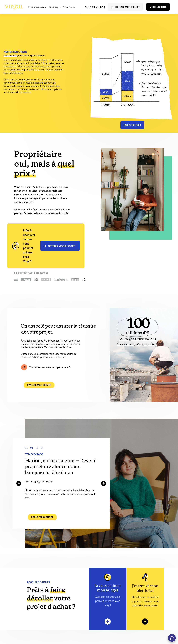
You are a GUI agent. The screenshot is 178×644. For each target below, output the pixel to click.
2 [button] (32, 447)
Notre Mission (69, 7)
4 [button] (43, 447)
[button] (19, 483)
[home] (14, 7)
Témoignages (55, 7)
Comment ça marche (37, 7)
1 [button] (27, 447)
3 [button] (38, 447)
